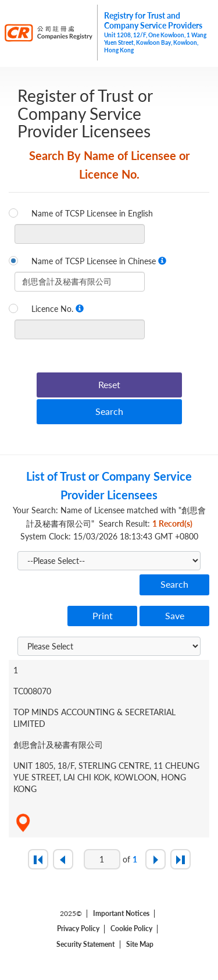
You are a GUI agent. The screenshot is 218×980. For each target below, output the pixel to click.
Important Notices (121, 914)
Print (103, 615)
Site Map (140, 945)
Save (175, 615)
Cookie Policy (131, 929)
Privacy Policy (78, 929)
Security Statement (85, 945)
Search (109, 411)
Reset (109, 384)
